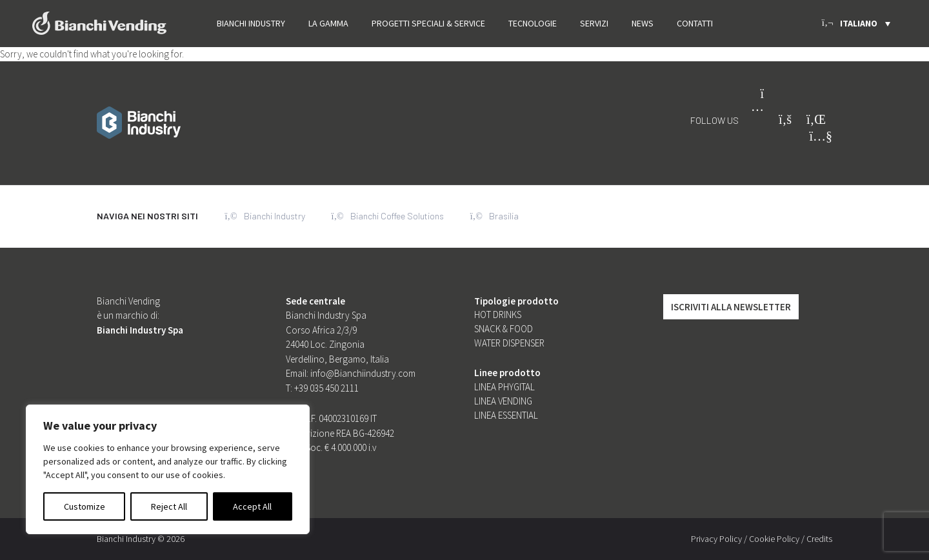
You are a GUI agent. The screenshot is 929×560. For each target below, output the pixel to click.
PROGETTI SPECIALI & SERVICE (428, 23)
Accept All (252, 506)
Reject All (169, 506)
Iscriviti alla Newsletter (731, 307)
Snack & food (504, 329)
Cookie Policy (774, 539)
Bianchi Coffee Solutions (388, 216)
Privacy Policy (716, 539)
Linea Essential (506, 415)
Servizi (594, 23)
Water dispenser (509, 343)
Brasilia (496, 216)
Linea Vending (503, 401)
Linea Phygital (504, 387)
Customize (85, 506)
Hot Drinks (498, 315)
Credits (819, 539)
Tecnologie (533, 23)
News (643, 23)
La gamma (328, 23)
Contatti (695, 23)
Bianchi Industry (251, 23)
